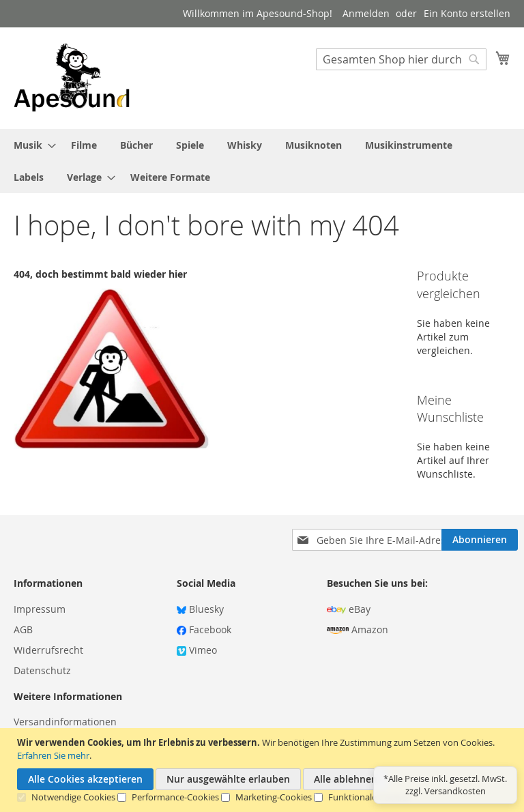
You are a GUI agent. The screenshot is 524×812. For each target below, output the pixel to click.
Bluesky (200, 609)
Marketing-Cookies (274, 797)
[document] (264, 770)
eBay (349, 609)
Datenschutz (42, 670)
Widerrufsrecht (48, 650)
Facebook (204, 629)
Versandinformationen (65, 722)
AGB (23, 629)
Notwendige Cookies (73, 797)
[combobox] (401, 59)
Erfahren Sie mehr (53, 755)
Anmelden (366, 13)
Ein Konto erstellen (467, 13)
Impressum (40, 609)
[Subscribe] (480, 540)
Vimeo (197, 650)
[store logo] (72, 77)
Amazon (358, 629)
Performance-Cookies (175, 797)
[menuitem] (31, 145)
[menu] (262, 161)
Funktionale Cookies (369, 797)
